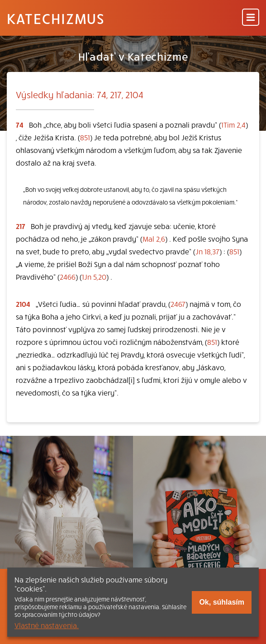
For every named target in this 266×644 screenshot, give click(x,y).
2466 (68, 277)
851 (85, 137)
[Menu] (251, 18)
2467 (178, 304)
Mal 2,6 (154, 239)
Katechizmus (56, 18)
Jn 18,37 (207, 251)
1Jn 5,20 (94, 277)
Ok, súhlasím (222, 602)
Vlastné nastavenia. (47, 625)
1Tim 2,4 (233, 124)
